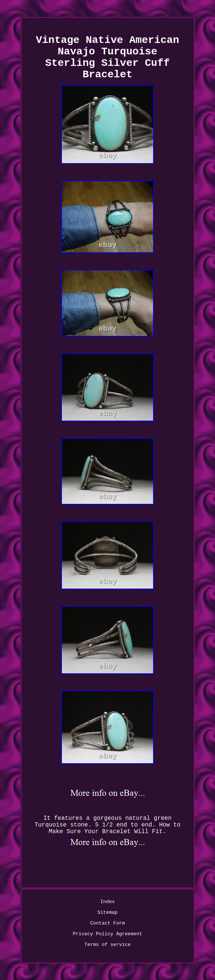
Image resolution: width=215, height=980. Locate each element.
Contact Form (107, 923)
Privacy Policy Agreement (107, 934)
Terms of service (108, 945)
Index (107, 902)
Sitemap (108, 912)
